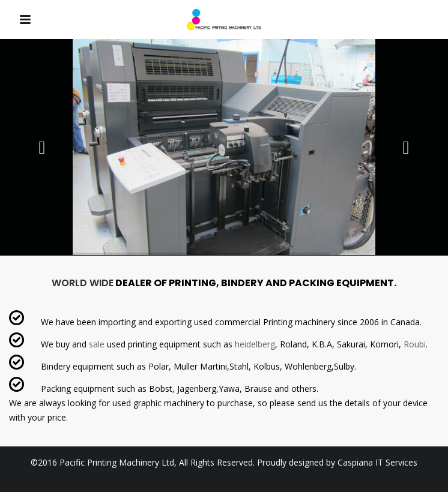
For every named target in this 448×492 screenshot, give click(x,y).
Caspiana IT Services (377, 462)
